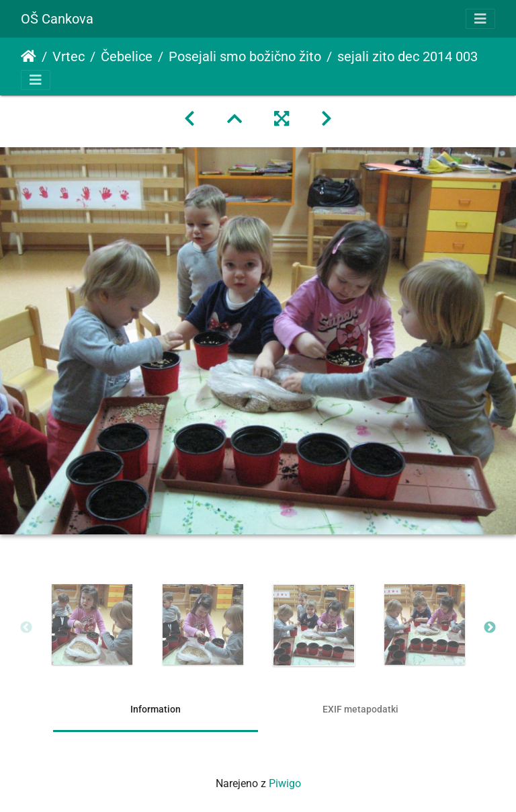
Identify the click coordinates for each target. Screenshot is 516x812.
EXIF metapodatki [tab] (360, 709)
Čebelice (127, 56)
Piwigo (285, 783)
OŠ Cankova (57, 19)
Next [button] (490, 628)
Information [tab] (156, 709)
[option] (92, 624)
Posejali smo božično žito (245, 56)
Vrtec (69, 56)
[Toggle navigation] (480, 19)
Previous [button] (26, 628)
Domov (29, 56)
